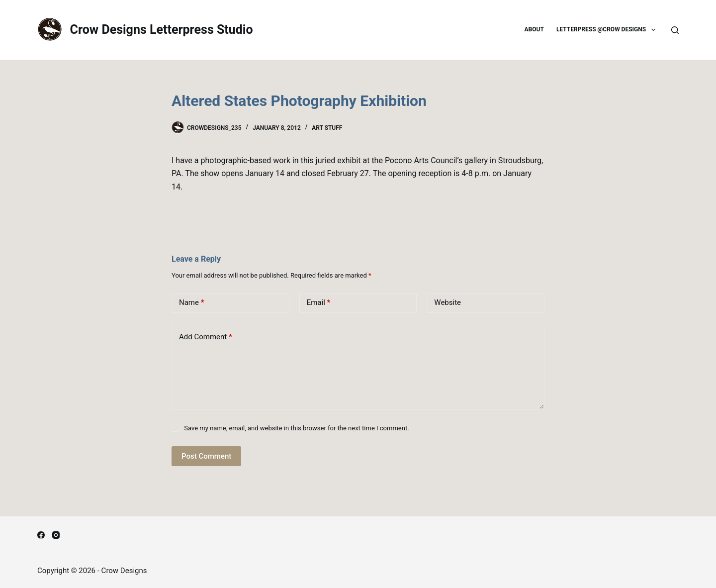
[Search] (675, 30)
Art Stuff (327, 128)
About (534, 29)
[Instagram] (56, 535)
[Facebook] (41, 535)
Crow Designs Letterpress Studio (162, 30)
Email (319, 303)
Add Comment (206, 337)
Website (447, 302)
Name (192, 303)
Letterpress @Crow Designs (608, 30)
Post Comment (206, 456)
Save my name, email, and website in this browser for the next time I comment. (296, 428)
